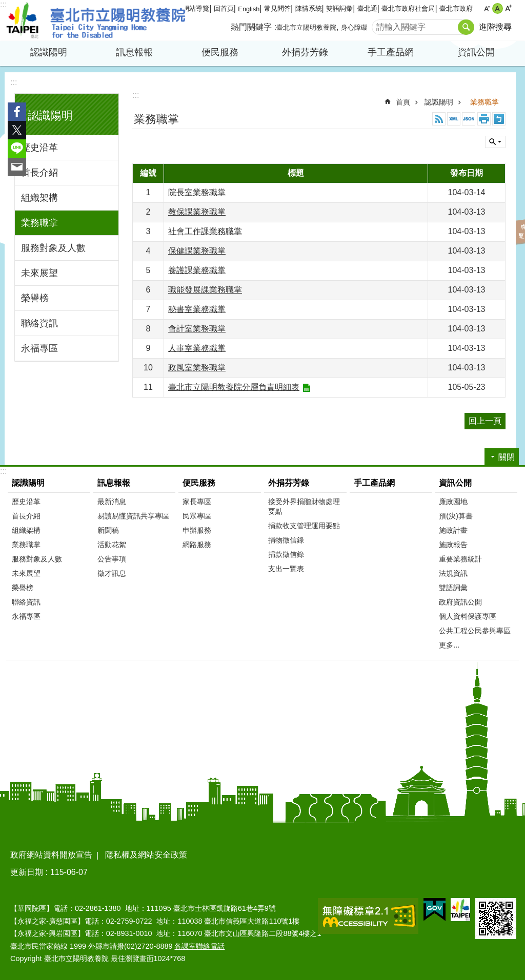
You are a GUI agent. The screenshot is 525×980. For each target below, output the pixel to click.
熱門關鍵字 (251, 27)
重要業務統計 (460, 559)
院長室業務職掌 (197, 192)
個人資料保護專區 (468, 616)
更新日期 (27, 872)
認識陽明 (49, 52)
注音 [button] (499, 119)
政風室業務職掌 (197, 368)
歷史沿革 (39, 148)
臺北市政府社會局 (408, 8)
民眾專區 (197, 516)
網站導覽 (196, 8)
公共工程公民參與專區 (475, 631)
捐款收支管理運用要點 (304, 526)
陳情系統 (309, 8)
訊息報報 (134, 52)
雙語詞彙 (339, 8)
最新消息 (112, 502)
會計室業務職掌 (197, 329)
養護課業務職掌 (197, 270)
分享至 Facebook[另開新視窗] (17, 112)
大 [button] (508, 8)
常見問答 (277, 8)
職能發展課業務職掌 (205, 290)
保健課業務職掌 (197, 251)
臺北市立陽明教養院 (96, 20)
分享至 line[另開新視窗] (17, 149)
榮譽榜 (35, 298)
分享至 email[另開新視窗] (17, 167)
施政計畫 (453, 530)
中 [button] (498, 8)
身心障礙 (354, 27)
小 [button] (487, 8)
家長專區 (197, 502)
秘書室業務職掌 (197, 309)
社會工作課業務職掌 (205, 231)
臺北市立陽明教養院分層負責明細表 (234, 387)
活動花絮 (112, 545)
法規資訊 (453, 573)
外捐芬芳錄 (305, 52)
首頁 (403, 102)
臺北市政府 (456, 8)
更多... (449, 645)
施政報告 (453, 545)
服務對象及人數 (53, 248)
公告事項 (112, 559)
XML (454, 119)
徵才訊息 (112, 573)
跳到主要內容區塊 (5, 5)
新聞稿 (108, 530)
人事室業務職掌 (197, 348)
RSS (439, 119)
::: (3, 4)
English (249, 9)
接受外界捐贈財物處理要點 (304, 506)
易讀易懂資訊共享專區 (133, 516)
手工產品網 (391, 52)
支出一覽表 (286, 569)
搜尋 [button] (466, 27)
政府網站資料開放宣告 (51, 855)
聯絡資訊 (39, 323)
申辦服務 (197, 530)
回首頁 (224, 8)
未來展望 (39, 273)
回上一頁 (485, 421)
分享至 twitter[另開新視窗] (17, 130)
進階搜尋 (495, 27)
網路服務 (197, 545)
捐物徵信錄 (286, 540)
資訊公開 (476, 52)
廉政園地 (453, 502)
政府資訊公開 (460, 602)
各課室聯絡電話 (199, 946)
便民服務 (220, 52)
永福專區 (39, 348)
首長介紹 (39, 173)
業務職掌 (39, 223)
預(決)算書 (456, 516)
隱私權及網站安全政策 (146, 855)
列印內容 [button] (484, 119)
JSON (469, 119)
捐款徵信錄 (286, 554)
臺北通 (367, 8)
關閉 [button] (495, 142)
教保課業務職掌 (197, 212)
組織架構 (39, 198)
